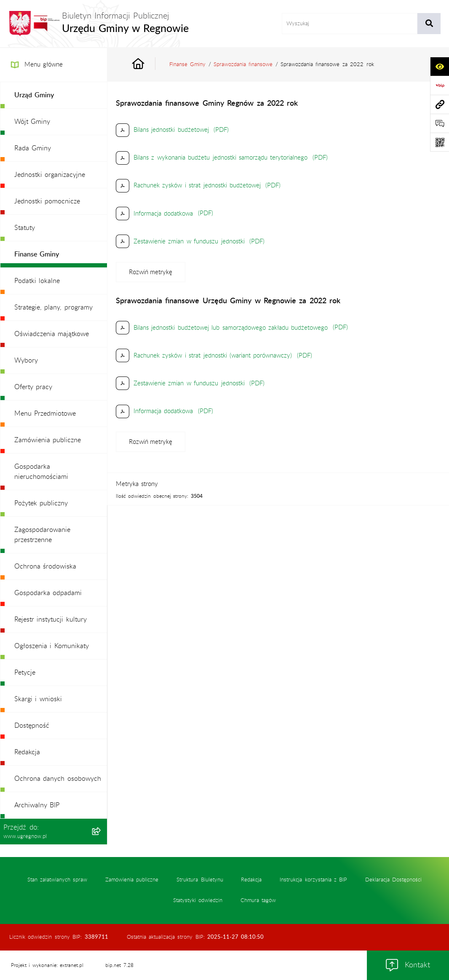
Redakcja (251, 880)
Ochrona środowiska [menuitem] (45, 566)
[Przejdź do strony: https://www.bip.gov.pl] (440, 85)
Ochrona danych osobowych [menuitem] (58, 779)
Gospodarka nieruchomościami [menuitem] (41, 472)
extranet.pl (72, 965)
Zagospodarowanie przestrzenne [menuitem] (42, 535)
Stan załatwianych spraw (57, 880)
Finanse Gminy (187, 64)
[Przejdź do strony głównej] (99, 24)
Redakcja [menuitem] (27, 752)
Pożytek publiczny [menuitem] (41, 503)
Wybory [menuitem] (26, 360)
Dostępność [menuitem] (32, 726)
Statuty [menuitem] (25, 228)
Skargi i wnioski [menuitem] (38, 699)
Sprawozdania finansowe (243, 64)
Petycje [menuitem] (25, 673)
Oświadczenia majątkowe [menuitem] (52, 334)
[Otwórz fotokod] (440, 142)
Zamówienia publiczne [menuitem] (48, 440)
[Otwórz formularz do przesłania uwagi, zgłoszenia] (440, 123)
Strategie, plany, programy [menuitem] (53, 307)
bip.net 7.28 (119, 965)
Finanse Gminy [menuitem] (37, 254)
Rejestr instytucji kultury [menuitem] (51, 620)
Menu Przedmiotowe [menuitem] (45, 414)
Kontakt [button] (408, 965)
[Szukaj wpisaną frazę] (429, 24)
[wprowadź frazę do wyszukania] (350, 24)
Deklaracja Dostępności (393, 880)
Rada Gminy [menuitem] (33, 148)
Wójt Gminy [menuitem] (32, 122)
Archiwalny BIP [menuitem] (37, 805)
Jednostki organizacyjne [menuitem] (50, 175)
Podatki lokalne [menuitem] (37, 281)
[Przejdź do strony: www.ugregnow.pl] (440, 104)
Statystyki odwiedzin (198, 900)
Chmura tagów (258, 900)
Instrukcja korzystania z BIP (313, 880)
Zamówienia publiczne (132, 880)
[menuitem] (54, 95)
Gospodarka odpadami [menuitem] (48, 593)
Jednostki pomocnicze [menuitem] (47, 201)
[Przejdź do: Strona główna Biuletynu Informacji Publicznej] (148, 65)
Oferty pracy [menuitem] (33, 387)
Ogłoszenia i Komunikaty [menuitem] (52, 646)
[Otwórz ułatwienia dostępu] (440, 66)
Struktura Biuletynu (200, 880)
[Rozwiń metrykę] (151, 272)
